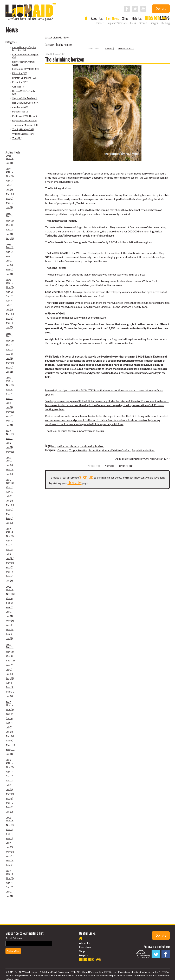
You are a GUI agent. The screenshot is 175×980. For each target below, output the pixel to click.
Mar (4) (10, 323)
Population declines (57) (24, 120)
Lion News (112, 18)
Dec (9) (10, 821)
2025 (9, 169)
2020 (9, 378)
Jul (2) (9, 443)
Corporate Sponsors (117, 23)
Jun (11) (10, 558)
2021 (9, 333)
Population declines (143, 450)
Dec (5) (10, 589)
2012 (9, 760)
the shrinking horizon (92, 446)
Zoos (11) (17, 138)
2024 (9, 213)
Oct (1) (10, 345)
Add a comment (124, 459)
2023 (9, 245)
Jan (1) (9, 163)
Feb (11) (10, 692)
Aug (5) (10, 549)
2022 (9, 280)
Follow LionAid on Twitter (135, 9)
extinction (63, 446)
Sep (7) (10, 776)
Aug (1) (10, 256)
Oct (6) (10, 598)
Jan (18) (10, 754)
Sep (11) (10, 661)
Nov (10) (11, 594)
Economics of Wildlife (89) (25, 69)
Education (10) (20, 73)
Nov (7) (10, 825)
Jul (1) (9, 261)
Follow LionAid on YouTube (143, 9)
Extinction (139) (20, 82)
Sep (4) (10, 718)
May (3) (10, 194)
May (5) (10, 621)
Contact (100, 23)
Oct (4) (10, 390)
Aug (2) (10, 398)
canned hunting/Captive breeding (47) (24, 49)
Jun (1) (9, 234)
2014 (9, 645)
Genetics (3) (18, 87)
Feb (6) (10, 576)
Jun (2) (9, 265)
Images (154, 23)
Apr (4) (10, 318)
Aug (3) (10, 354)
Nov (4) (10, 652)
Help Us (137, 18)
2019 (9, 431)
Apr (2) (10, 509)
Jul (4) (9, 185)
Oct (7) (10, 772)
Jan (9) (9, 696)
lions (54, 446)
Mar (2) (10, 469)
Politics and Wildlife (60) (25, 116)
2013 (9, 702)
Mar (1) (10, 203)
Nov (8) (10, 767)
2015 (9, 587)
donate (75, 482)
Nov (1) (10, 176)
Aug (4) (10, 301)
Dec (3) (10, 874)
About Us (97, 18)
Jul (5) (9, 727)
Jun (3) (9, 190)
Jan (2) (9, 474)
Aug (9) (10, 665)
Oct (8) (10, 656)
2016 (9, 529)
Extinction (95, 450)
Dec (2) (10, 247)
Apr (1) (10, 198)
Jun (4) (9, 407)
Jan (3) (9, 327)
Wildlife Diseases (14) (23, 134)
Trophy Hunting (78, 450)
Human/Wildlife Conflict (116, 450)
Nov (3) (10, 287)
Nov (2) (10, 221)
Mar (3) (10, 158)
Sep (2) (10, 230)
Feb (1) (10, 270)
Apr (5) (10, 567)
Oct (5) (10, 829)
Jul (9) (9, 785)
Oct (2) (10, 292)
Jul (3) (9, 461)
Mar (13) (11, 745)
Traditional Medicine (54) (25, 125)
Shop (125, 18)
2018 (9, 458)
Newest (109, 49)
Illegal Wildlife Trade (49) (25, 98)
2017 (9, 480)
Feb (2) (10, 807)
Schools (143, 23)
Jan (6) (9, 581)
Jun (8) (9, 674)
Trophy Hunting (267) (23, 129)
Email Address (14, 938)
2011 (9, 818)
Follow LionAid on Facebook (127, 9)
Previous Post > (126, 49)
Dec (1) (10, 172)
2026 (9, 156)
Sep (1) (10, 394)
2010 (9, 871)
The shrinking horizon (64, 59)
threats (74, 446)
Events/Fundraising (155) (25, 78)
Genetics (63, 450)
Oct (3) (10, 181)
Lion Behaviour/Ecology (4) (26, 103)
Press (133, 23)
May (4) (10, 363)
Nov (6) (10, 878)
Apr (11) (10, 856)
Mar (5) (10, 687)
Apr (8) (10, 683)
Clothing (166, 23)
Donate (161, 9)
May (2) (10, 238)
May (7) (10, 736)
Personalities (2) (20, 112)
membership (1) (20, 107)
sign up (86, 477)
